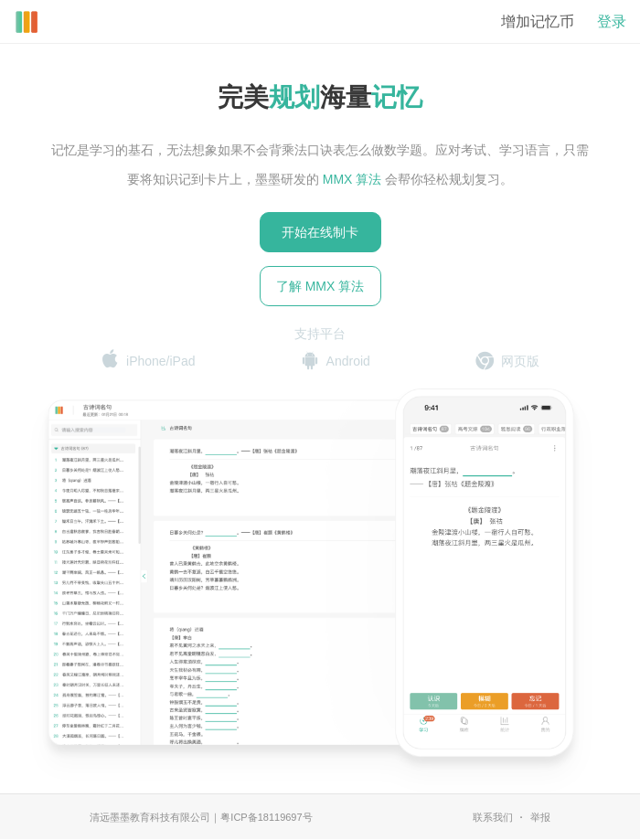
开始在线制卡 (320, 232)
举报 (540, 817)
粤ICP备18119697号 (266, 817)
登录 (612, 21)
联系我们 (493, 817)
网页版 (507, 361)
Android (336, 361)
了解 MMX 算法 (320, 286)
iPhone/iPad (148, 360)
